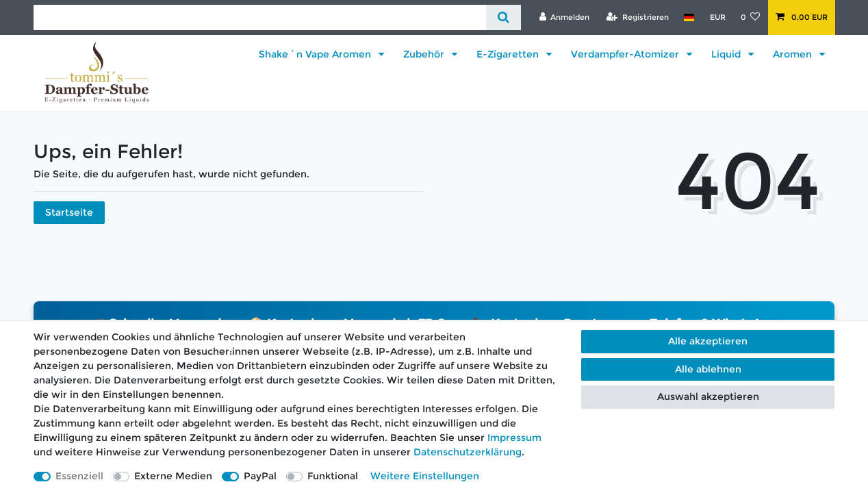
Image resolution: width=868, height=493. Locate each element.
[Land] (689, 17)
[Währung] (717, 17)
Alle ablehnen (708, 369)
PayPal (260, 476)
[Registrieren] (638, 17)
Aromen (794, 54)
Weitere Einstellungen (425, 476)
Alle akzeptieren (708, 341)
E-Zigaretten (509, 54)
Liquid (727, 54)
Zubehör (425, 54)
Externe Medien (173, 476)
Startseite (69, 212)
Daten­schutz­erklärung (468, 452)
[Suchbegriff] (260, 17)
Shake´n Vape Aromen (316, 54)
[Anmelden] (564, 17)
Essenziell (79, 476)
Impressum (514, 438)
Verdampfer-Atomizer (626, 54)
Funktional (333, 476)
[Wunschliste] (751, 17)
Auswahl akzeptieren (708, 396)
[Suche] (503, 17)
